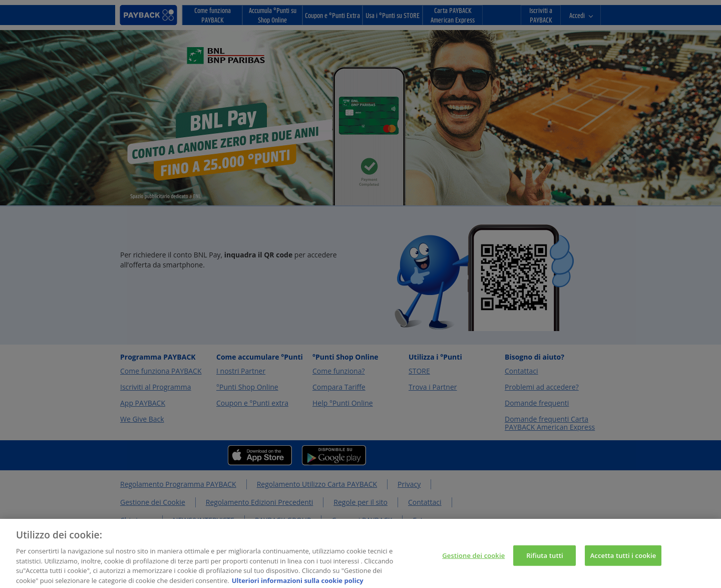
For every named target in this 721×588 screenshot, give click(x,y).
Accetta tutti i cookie (623, 562)
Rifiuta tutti (545, 562)
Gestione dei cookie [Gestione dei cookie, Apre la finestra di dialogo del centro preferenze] (473, 562)
